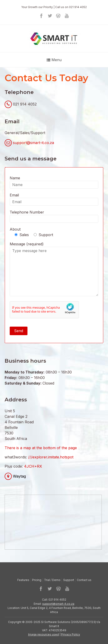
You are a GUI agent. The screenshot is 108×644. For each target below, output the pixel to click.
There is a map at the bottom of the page (41, 448)
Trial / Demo (52, 580)
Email (54, 199)
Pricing (37, 580)
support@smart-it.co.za (33, 143)
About (15, 229)
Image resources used (43, 634)
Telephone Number (54, 216)
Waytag (19, 476)
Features (23, 580)
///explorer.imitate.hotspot (51, 457)
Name (54, 182)
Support (69, 580)
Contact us (84, 580)
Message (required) (54, 270)
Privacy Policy (71, 634)
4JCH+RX (33, 466)
